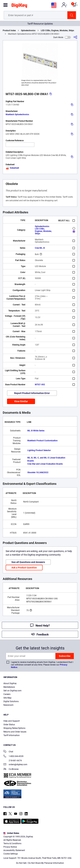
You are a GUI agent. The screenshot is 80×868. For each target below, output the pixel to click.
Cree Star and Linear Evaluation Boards (45, 464)
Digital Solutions (11, 701)
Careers (7, 694)
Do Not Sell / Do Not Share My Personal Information (40, 863)
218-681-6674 (13, 761)
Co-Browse (11, 769)
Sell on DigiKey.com (12, 691)
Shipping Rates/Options (14, 728)
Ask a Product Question (24, 568)
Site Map (7, 698)
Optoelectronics (28, 31)
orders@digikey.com (15, 765)
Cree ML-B (40, 248)
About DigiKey (10, 683)
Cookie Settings (11, 854)
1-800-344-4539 (13, 757)
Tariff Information (12, 735)
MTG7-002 (40, 385)
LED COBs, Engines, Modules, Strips (57, 31)
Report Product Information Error (32, 393)
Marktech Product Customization (42, 441)
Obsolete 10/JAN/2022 (38, 472)
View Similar (21, 401)
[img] (19, 6)
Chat (8, 752)
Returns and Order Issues (15, 732)
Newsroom (8, 705)
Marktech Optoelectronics (17, 114)
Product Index (9, 31)
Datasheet (12, 168)
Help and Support (12, 721)
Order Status (9, 725)
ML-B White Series (36, 431)
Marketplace (9, 687)
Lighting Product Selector (39, 450)
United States (11, 833)
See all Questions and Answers (28, 562)
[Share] (75, 37)
